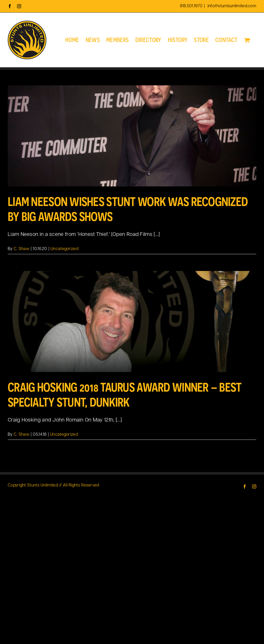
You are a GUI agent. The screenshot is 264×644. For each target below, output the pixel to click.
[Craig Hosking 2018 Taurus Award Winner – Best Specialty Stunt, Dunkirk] (132, 321)
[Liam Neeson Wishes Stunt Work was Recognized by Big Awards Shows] (132, 136)
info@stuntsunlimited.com (232, 6)
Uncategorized (64, 249)
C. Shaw (22, 249)
